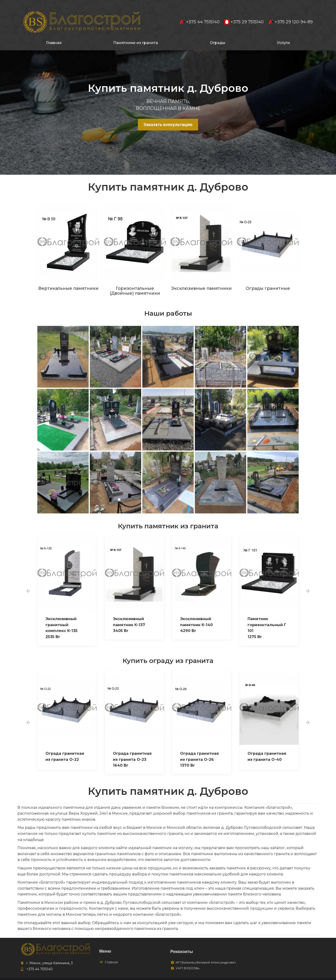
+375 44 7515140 (200, 14)
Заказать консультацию (168, 116)
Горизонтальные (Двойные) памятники (135, 283)
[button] (28, 583)
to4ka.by (291, 975)
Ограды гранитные (268, 280)
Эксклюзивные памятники (201, 280)
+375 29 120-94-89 (290, 14)
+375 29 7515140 (244, 14)
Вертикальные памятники (68, 280)
